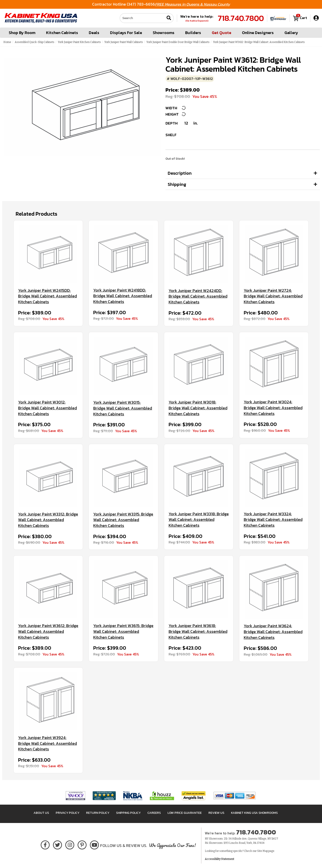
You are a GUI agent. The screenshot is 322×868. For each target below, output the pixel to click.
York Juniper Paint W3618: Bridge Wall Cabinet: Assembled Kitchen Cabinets (198, 631)
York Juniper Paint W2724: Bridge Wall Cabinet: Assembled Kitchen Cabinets (273, 296)
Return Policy (98, 813)
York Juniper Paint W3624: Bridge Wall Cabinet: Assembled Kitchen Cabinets (273, 632)
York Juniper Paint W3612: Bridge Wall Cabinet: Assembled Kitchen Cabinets (48, 631)
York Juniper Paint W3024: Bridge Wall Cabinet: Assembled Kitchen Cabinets (273, 408)
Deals (94, 33)
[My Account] (316, 18)
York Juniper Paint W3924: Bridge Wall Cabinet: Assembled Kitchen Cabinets (48, 743)
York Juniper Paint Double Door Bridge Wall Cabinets (178, 42)
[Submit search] (169, 18)
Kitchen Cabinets (62, 33)
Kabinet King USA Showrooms (254, 813)
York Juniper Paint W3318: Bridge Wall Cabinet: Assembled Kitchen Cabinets (199, 520)
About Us (41, 813)
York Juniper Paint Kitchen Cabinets (79, 42)
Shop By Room (22, 33)
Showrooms (164, 33)
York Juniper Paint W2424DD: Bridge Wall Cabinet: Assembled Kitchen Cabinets (198, 296)
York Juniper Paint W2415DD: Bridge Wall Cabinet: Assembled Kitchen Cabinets (48, 296)
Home (7, 42)
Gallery (291, 33)
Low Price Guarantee (185, 813)
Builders (193, 33)
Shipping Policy (128, 813)
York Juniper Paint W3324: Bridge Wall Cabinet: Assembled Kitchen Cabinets (273, 520)
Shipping (177, 184)
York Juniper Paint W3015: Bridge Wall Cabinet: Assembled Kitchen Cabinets (123, 408)
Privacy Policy (68, 813)
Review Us (216, 813)
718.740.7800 (241, 18)
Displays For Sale (126, 33)
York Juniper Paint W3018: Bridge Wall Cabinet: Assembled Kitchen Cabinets (198, 408)
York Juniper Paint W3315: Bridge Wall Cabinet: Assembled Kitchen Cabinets (123, 520)
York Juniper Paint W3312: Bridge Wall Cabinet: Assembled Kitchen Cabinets (48, 520)
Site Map (263, 851)
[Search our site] (142, 18)
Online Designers (258, 33)
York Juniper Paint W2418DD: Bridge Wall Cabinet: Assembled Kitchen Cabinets (123, 296)
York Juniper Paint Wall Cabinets (124, 42)
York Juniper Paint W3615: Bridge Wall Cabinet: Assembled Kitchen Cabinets (123, 631)
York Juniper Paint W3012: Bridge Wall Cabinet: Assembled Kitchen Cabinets (48, 408)
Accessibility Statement (219, 859)
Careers (154, 813)
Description (180, 173)
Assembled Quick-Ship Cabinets (35, 42)
